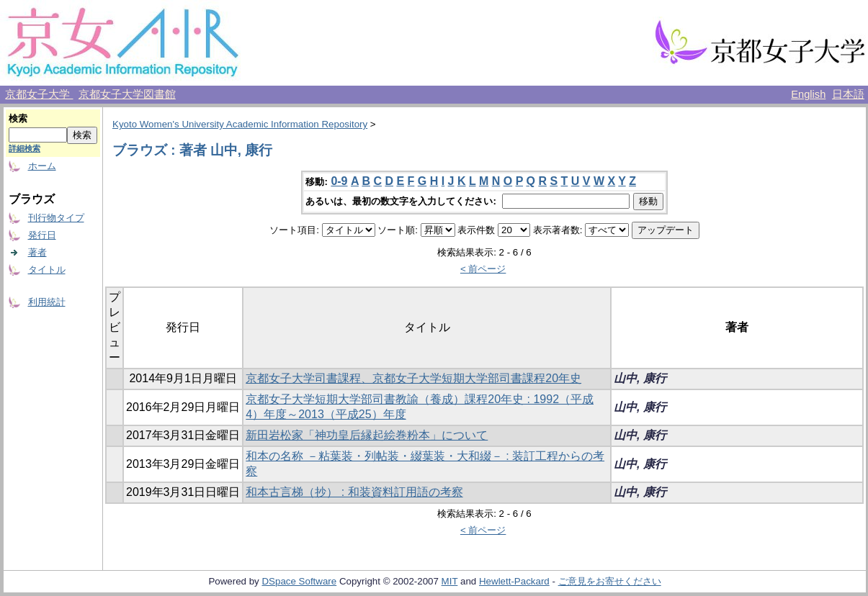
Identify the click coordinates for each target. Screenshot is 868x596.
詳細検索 (24, 148)
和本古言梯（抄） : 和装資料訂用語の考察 (354, 492)
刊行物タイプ (56, 218)
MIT (450, 581)
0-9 (339, 181)
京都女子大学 (39, 94)
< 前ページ (483, 269)
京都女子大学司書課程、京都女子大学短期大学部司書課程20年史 (413, 378)
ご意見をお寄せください (610, 581)
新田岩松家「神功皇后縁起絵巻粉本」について (367, 435)
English (808, 94)
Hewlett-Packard (514, 581)
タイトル (47, 270)
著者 (37, 252)
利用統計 (47, 302)
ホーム (42, 166)
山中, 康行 (640, 378)
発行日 (42, 235)
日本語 (848, 94)
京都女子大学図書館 (127, 94)
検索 (18, 118)
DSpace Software (299, 581)
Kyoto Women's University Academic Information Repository (240, 124)
